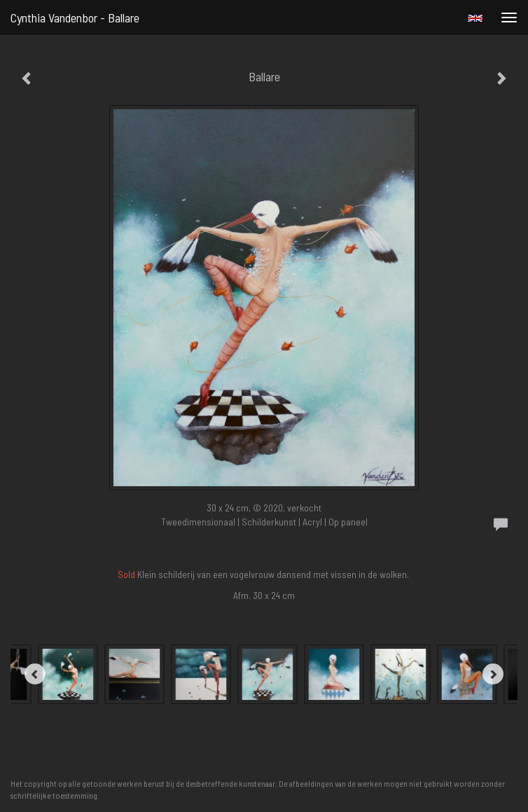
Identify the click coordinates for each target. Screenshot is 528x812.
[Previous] (35, 674)
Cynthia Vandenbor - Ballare (75, 18)
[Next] (493, 674)
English (475, 18)
